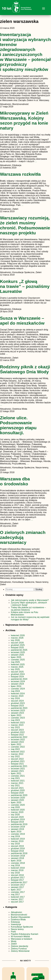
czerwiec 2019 (18, 834)
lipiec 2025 (16, 657)
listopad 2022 (17, 735)
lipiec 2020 (16, 802)
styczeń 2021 (17, 788)
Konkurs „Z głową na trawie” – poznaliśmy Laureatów (25, 286)
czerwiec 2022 (18, 747)
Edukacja (15, 922)
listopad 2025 (17, 648)
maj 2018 (15, 865)
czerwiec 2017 (18, 892)
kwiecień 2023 (18, 723)
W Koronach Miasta (20, 936)
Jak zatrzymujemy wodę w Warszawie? (30, 600)
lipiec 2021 (16, 773)
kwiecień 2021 (18, 781)
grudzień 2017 (18, 878)
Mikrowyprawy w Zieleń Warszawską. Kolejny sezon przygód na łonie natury (24, 121)
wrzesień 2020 (18, 798)
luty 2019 (15, 844)
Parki (13, 932)
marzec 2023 (17, 725)
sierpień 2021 (17, 771)
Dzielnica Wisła (18, 920)
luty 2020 (15, 815)
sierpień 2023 (17, 713)
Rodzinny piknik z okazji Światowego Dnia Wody (25, 369)
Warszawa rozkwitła (20, 174)
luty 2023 (15, 727)
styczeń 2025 (17, 672)
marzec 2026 (17, 638)
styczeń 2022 (17, 759)
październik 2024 (19, 679)
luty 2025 (15, 669)
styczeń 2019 (17, 846)
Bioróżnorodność (19, 915)
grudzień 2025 (18, 645)
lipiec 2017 (16, 890)
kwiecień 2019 (18, 839)
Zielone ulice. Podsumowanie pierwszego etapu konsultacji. (18, 425)
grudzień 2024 (18, 674)
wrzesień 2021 (18, 769)
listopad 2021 (17, 764)
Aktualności (16, 912)
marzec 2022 (17, 754)
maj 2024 (15, 691)
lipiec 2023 (16, 715)
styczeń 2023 (17, 730)
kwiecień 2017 (18, 897)
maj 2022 (15, 749)
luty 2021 (15, 786)
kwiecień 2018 (18, 868)
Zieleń (14, 944)
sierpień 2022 (17, 742)
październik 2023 (19, 708)
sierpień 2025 (17, 655)
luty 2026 (15, 640)
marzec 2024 (17, 696)
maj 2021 (15, 778)
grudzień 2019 (18, 819)
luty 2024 (15, 698)
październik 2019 (19, 824)
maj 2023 (15, 720)
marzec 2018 (17, 870)
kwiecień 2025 (18, 664)
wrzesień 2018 (18, 856)
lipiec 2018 (16, 861)
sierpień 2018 (17, 858)
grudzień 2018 (18, 849)
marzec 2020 (17, 812)
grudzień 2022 (18, 732)
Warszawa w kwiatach (22, 939)
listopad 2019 (17, 822)
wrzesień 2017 (18, 885)
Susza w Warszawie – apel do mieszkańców (22, 321)
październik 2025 (19, 650)
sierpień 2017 (17, 887)
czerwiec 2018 (18, 863)
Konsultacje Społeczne (22, 927)
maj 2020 (15, 807)
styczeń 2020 (17, 817)
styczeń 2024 (17, 701)
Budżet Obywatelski (20, 917)
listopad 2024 (17, 677)
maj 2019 (15, 836)
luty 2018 (15, 873)
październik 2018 (19, 853)
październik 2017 (19, 882)
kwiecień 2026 (18, 635)
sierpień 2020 (17, 800)
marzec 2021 (17, 783)
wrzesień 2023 (18, 710)
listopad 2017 (17, 880)
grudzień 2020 (18, 790)
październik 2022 (19, 737)
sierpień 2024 (17, 684)
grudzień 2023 (18, 703)
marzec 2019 (17, 841)
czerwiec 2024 (18, 689)
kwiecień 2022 (18, 752)
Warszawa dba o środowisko (15, 481)
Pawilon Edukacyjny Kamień (25, 934)
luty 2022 (15, 756)
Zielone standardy (20, 946)
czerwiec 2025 (18, 660)
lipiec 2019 (16, 832)
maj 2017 (15, 895)
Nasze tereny (17, 929)
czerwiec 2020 (18, 805)
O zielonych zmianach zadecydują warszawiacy (23, 537)
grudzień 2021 (18, 761)
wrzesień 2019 (18, 827)
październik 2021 (19, 766)
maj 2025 (15, 662)
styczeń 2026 (17, 643)
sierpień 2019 (17, 829)
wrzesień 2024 (18, 681)
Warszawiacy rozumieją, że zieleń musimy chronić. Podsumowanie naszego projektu (25, 225)
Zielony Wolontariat (20, 951)
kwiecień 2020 (18, 810)
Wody (14, 941)
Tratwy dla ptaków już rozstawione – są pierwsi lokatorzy (28, 609)
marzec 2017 (17, 899)
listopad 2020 (17, 793)
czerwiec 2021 (18, 776)
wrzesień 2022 (18, 740)
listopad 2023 (17, 706)
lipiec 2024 (16, 686)
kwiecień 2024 (18, 694)
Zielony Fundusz (19, 949)
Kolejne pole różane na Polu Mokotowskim (24, 613)
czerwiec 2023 (18, 718)
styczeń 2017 (17, 902)
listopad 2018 (17, 851)
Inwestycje (16, 924)
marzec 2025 (17, 667)
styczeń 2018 (17, 875)
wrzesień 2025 (18, 652)
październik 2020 (19, 795)
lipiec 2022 (16, 744)
